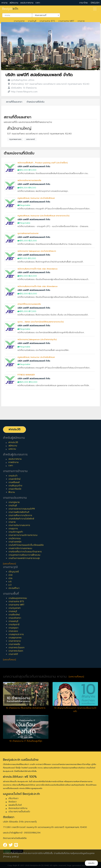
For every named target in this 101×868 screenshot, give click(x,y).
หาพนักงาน (14, 462)
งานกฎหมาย (14, 502)
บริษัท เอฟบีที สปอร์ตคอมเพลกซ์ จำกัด (39, 75)
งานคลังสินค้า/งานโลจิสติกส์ (21, 519)
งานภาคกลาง (15, 641)
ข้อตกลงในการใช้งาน (18, 808)
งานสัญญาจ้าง (15, 486)
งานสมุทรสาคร (15, 638)
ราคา (38, 3)
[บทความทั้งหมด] (76, 677)
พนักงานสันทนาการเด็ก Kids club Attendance (38, 269)
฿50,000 (33, 382)
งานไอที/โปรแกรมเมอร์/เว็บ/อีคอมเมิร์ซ (26, 545)
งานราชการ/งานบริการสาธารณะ (23, 535)
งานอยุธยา (13, 628)
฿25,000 (33, 241)
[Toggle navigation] (95, 9)
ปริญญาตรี (14, 572)
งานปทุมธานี (14, 625)
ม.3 (10, 585)
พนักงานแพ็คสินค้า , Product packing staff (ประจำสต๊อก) (43, 163)
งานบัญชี (32, 21)
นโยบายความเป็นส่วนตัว (19, 812)
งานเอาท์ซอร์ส (15, 489)
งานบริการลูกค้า (16, 532)
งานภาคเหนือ (14, 644)
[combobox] (17, 15)
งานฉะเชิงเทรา (15, 618)
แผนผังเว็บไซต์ (15, 805)
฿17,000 (32, 311)
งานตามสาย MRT (66, 21)
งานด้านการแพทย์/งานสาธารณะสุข (24, 558)
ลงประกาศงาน (27, 3)
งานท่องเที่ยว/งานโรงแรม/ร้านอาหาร (25, 552)
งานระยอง (13, 631)
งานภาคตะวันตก (16, 651)
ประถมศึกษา (14, 588)
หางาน (5, 3)
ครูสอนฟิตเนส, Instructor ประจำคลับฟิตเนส (36, 198)
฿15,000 (24, 241)
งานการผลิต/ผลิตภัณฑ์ (19, 512)
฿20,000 (33, 276)
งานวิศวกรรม (15, 538)
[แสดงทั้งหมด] (9, 564)
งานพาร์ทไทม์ (14, 479)
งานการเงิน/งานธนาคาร (19, 525)
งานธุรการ (13, 529)
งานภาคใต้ (13, 654)
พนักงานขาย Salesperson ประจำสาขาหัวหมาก (37, 251)
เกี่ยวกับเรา (13, 798)
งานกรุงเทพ (19, 21)
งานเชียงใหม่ (14, 615)
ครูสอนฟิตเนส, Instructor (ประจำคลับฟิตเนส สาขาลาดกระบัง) (44, 216)
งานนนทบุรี (13, 621)
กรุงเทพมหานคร (15, 139)
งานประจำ (13, 476)
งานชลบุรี (13, 611)
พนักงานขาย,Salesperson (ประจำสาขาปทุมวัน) (37, 340)
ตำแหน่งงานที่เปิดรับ (36, 102)
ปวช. (11, 578)
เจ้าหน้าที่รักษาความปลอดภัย (29, 304)
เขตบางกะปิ (30, 139)
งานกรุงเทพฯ (14, 608)
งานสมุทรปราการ (16, 634)
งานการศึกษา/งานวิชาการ (20, 515)
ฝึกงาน (12, 492)
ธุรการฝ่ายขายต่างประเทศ (28, 233)
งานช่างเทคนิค (15, 542)
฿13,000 (33, 170)
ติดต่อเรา (13, 802)
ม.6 (10, 582)
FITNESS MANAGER (26, 375)
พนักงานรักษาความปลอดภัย (29, 180)
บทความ (12, 449)
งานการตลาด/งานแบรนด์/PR (22, 509)
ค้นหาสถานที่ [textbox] (44, 15)
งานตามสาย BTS (47, 21)
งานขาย (81, 21)
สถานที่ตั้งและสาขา (14, 102)
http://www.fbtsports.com (24, 92)
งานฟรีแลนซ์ (14, 482)
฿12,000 (24, 170)
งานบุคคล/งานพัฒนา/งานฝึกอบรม (24, 555)
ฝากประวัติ (14, 429)
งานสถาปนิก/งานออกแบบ (20, 548)
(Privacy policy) (11, 857)
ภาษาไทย (84, 3)
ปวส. (11, 575)
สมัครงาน (14, 3)
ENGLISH (95, 3)
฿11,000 (24, 258)
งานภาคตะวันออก (16, 648)
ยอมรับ (91, 863)
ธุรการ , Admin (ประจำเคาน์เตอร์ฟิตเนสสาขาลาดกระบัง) (41, 322)
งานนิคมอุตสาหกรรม (18, 598)
